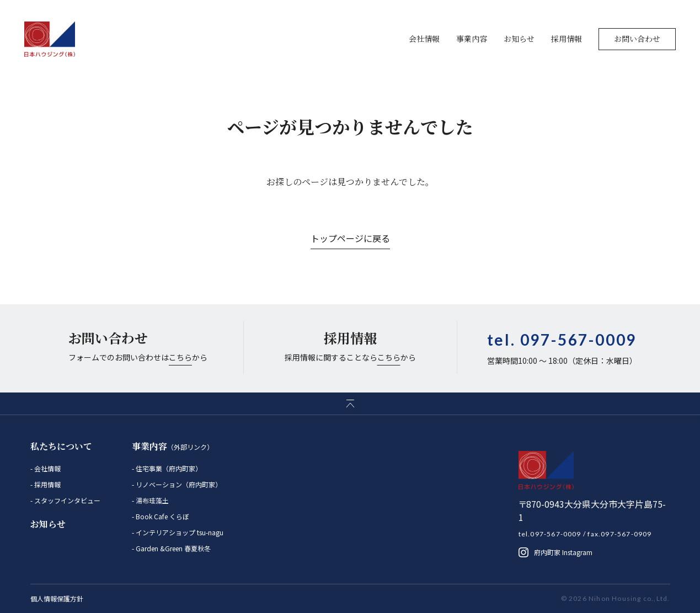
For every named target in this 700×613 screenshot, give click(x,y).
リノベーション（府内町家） (178, 484)
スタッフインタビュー (66, 500)
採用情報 (567, 39)
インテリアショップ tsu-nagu (179, 532)
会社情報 (424, 39)
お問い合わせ (637, 39)
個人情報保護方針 (57, 598)
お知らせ (519, 39)
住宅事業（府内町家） (168, 468)
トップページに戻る (350, 238)
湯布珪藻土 (151, 500)
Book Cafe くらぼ (162, 516)
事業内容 (472, 39)
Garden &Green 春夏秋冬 (172, 548)
